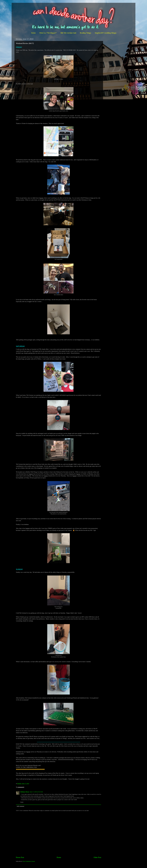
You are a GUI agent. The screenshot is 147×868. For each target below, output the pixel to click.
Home (33, 33)
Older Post (97, 857)
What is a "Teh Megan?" (48, 33)
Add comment (20, 806)
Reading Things (85, 33)
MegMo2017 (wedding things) (106, 33)
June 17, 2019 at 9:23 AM (36, 792)
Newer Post (20, 857)
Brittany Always (25, 792)
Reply (22, 802)
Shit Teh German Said (68, 33)
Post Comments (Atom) (29, 861)
